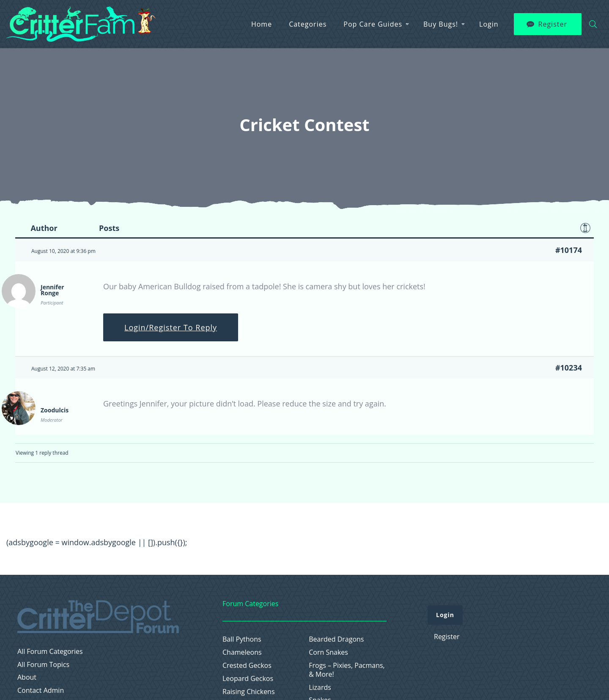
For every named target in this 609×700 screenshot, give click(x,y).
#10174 (569, 250)
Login (489, 24)
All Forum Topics (43, 665)
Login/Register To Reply (171, 327)
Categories (308, 24)
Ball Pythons (242, 639)
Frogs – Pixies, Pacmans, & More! (347, 670)
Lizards (320, 688)
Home (262, 24)
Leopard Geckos (248, 679)
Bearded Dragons (336, 639)
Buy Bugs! (441, 24)
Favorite (585, 228)
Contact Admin (41, 690)
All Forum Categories (50, 652)
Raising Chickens (249, 692)
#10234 (569, 368)
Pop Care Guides (373, 24)
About (27, 677)
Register (553, 24)
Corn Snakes (328, 652)
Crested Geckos (247, 666)
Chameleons (242, 652)
